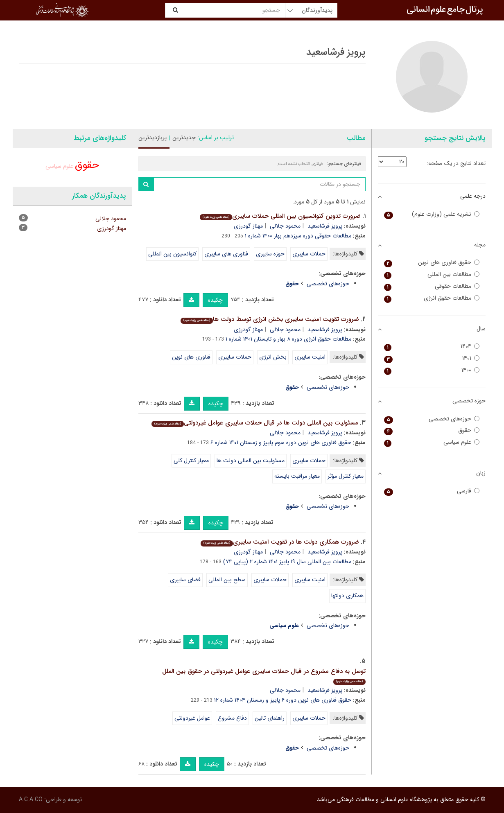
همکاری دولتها (347, 596)
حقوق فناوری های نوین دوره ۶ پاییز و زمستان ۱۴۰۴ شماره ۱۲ (283, 700)
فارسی (432, 491)
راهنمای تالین (270, 718)
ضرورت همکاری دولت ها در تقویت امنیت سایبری (280, 542)
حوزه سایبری (270, 254)
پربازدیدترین (153, 138)
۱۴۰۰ (432, 370)
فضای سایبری (185, 580)
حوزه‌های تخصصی (328, 284)
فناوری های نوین (191, 357)
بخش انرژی (273, 357)
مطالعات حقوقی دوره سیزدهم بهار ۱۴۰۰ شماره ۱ (298, 236)
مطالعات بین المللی (432, 274)
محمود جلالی (285, 226)
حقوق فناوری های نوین (432, 263)
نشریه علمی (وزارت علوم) (432, 214)
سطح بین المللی (227, 580)
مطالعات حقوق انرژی (432, 298)
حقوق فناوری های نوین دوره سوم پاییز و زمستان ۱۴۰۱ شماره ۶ (281, 443)
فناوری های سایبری (226, 254)
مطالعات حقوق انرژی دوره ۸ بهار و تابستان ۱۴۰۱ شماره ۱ (288, 339)
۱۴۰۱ (432, 358)
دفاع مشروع (232, 718)
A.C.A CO (31, 799)
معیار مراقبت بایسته (297, 476)
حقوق (87, 165)
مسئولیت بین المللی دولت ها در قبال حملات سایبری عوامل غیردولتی (255, 423)
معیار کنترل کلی (191, 461)
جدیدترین (184, 138)
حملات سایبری (309, 254)
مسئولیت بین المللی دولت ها (251, 461)
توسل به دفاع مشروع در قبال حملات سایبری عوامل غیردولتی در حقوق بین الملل (264, 676)
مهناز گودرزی (248, 226)
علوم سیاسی (59, 166)
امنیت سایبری (310, 357)
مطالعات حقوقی (432, 286)
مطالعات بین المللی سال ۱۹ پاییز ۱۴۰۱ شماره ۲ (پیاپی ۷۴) (287, 562)
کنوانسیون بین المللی (172, 254)
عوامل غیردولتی (192, 718)
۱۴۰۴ (432, 347)
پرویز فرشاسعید (325, 226)
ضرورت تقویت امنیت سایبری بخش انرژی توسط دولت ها (270, 319)
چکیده (215, 300)
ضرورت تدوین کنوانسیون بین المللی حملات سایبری (280, 216)
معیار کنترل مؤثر (346, 476)
